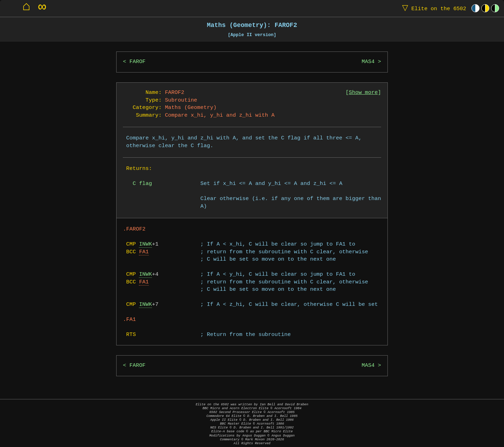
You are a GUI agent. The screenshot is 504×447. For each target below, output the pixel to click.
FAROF (138, 62)
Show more (363, 93)
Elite (433, 8)
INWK (145, 244)
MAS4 (368, 62)
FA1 (144, 252)
